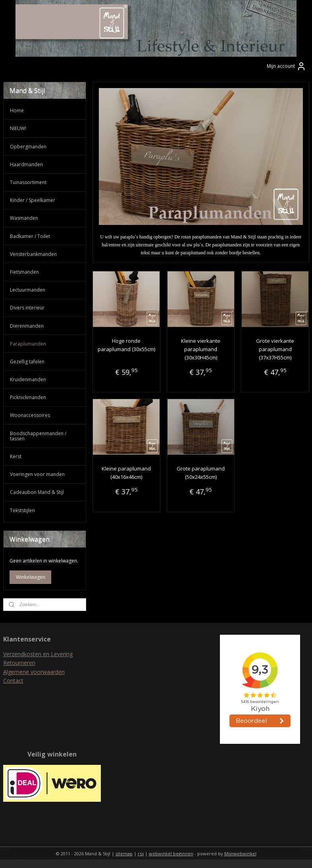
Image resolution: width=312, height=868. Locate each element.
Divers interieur (27, 308)
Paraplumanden (28, 344)
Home (17, 110)
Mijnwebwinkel (240, 854)
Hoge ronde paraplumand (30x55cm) (126, 345)
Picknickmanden (28, 397)
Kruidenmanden (28, 379)
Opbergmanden (28, 147)
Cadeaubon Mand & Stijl (37, 492)
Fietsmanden (24, 272)
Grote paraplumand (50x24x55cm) (201, 473)
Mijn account (286, 66)
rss (141, 854)
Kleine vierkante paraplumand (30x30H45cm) (201, 349)
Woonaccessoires (30, 415)
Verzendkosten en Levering (38, 654)
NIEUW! (18, 128)
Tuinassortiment (28, 182)
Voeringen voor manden (37, 474)
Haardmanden (26, 164)
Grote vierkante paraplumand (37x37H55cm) (275, 349)
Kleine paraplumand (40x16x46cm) (126, 473)
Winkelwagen (31, 577)
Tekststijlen (22, 510)
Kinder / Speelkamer (33, 200)
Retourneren (19, 663)
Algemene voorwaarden (34, 672)
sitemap (124, 854)
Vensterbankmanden (33, 254)
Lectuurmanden (28, 290)
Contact (13, 681)
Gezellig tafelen (27, 362)
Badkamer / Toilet (30, 236)
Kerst (16, 456)
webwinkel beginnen (171, 854)
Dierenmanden (27, 326)
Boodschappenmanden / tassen (38, 436)
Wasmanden (24, 218)
